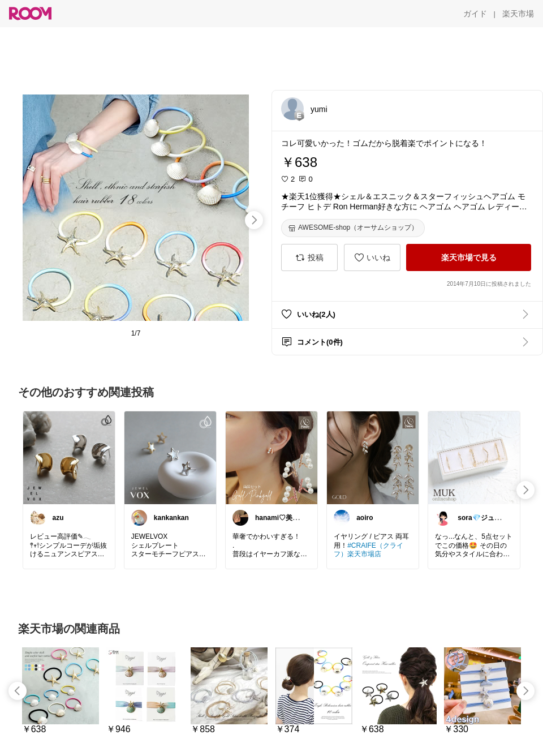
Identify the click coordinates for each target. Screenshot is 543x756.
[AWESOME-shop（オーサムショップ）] (353, 228)
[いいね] (372, 257)
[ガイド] (475, 14)
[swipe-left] (18, 691)
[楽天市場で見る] (469, 257)
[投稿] (309, 257)
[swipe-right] (254, 220)
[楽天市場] (518, 14)
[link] (69, 457)
